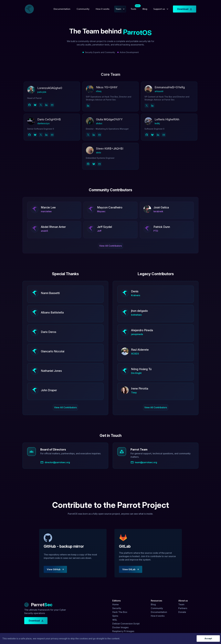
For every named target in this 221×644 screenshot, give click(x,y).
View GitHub (55, 569)
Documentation (62, 9)
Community (83, 9)
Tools (133, 9)
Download (185, 9)
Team (120, 9)
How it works (103, 9)
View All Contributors (111, 246)
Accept (208, 639)
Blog (145, 9)
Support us (161, 9)
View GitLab (131, 569)
